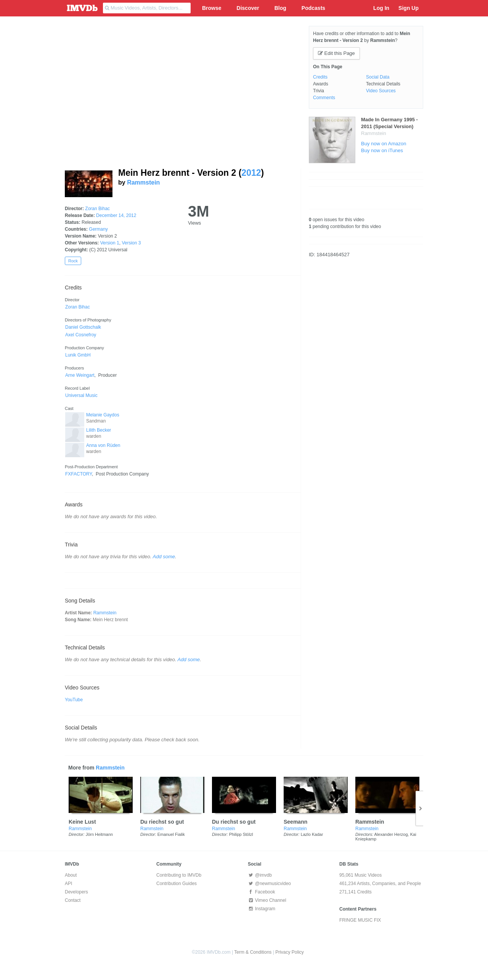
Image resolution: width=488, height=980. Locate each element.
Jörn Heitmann (100, 834)
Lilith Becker (99, 430)
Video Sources (381, 91)
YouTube (74, 700)
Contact (73, 900)
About (71, 875)
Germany (98, 229)
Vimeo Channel (267, 900)
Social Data (378, 77)
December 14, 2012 (116, 215)
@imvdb (260, 875)
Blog (280, 8)
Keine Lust (82, 822)
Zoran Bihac (97, 209)
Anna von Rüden (103, 445)
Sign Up (409, 8)
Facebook (261, 892)
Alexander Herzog (391, 834)
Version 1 (110, 243)
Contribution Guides (177, 884)
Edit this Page (336, 53)
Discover (248, 8)
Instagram (262, 909)
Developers (76, 892)
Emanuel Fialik (171, 834)
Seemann (295, 822)
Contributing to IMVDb (179, 875)
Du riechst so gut (162, 822)
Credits (320, 77)
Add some (164, 557)
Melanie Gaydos (103, 415)
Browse (212, 8)
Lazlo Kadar (312, 834)
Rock (73, 261)
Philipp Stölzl (241, 834)
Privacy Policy (290, 952)
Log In (381, 8)
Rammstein (143, 182)
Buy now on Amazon (384, 144)
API (68, 884)
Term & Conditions (253, 952)
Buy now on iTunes (382, 150)
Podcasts (313, 8)
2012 (251, 173)
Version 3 (131, 243)
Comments (324, 98)
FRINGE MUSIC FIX (360, 920)
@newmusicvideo (269, 884)
